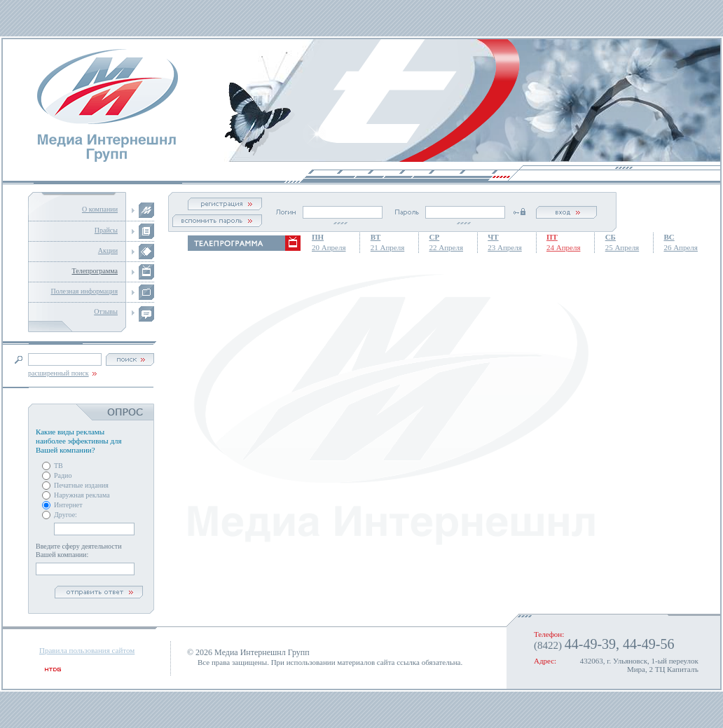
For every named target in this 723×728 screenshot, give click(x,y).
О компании (100, 209)
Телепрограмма (95, 271)
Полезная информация (84, 291)
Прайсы (106, 230)
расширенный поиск (58, 373)
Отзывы (106, 311)
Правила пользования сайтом (87, 650)
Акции (108, 250)
